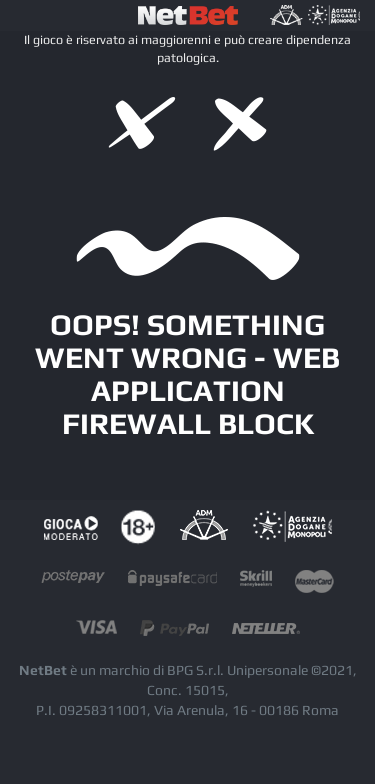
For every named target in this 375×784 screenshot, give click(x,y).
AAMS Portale (292, 527)
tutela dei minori (138, 527)
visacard (96, 632)
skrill (256, 582)
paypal (174, 632)
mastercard (314, 582)
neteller (266, 632)
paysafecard (172, 582)
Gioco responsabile (71, 527)
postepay (73, 582)
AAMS (203, 527)
